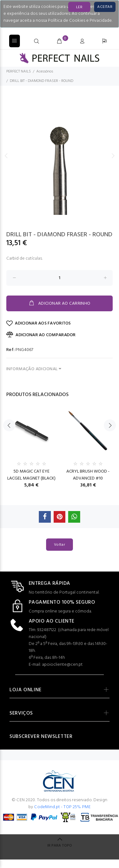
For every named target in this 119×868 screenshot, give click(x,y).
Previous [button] (6, 156)
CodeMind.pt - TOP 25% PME (62, 807)
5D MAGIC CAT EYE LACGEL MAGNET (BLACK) (31, 475)
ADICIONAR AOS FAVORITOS (39, 323)
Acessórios (45, 72)
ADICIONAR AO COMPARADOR (41, 335)
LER (79, 7)
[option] (59, 155)
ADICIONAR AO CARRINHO (59, 303)
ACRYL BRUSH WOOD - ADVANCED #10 (88, 475)
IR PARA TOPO (60, 846)
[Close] (105, 7)
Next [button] (113, 156)
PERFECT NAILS (19, 72)
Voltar (59, 545)
